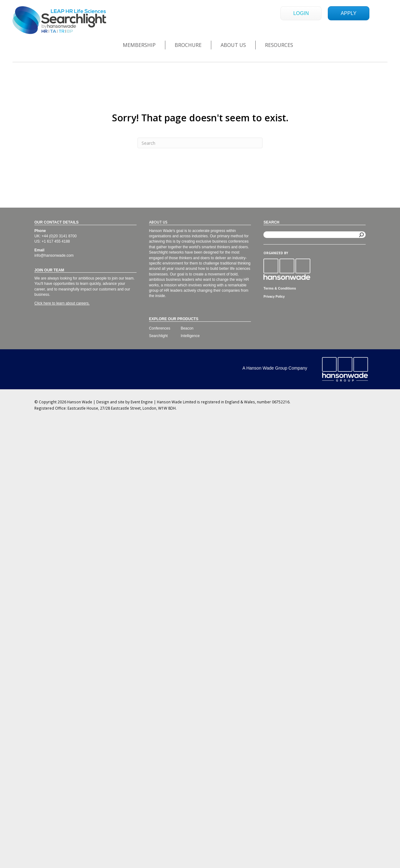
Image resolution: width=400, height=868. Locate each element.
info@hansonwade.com (54, 255)
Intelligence (190, 336)
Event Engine (142, 402)
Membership (139, 45)
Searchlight (158, 336)
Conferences (160, 328)
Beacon (187, 328)
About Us (233, 45)
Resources (279, 45)
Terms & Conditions (280, 288)
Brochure (188, 45)
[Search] (200, 143)
